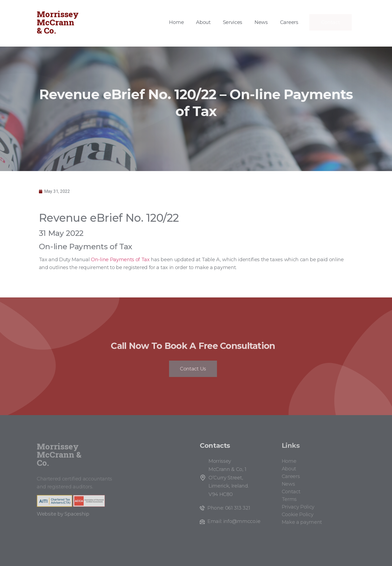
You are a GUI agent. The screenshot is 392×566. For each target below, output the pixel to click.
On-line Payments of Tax (120, 260)
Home (176, 22)
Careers (289, 22)
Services (233, 22)
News (261, 22)
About (203, 22)
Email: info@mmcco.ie (234, 521)
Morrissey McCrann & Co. (58, 22)
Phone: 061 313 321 (229, 508)
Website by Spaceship (63, 514)
